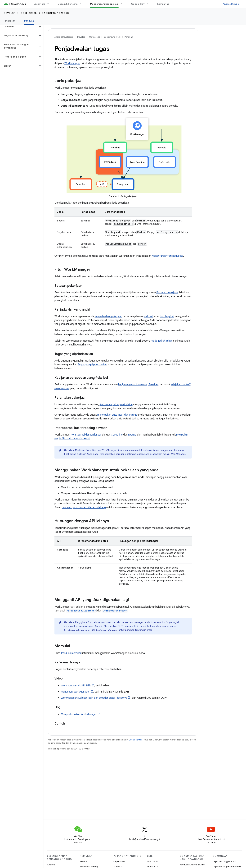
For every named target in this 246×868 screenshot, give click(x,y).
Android (51, 865)
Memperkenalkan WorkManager (79, 714)
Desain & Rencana (68, 4)
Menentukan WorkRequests (168, 256)
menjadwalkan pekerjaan (108, 316)
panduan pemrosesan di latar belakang (84, 507)
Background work (56, 13)
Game (83, 861)
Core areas (29, 13)
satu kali (149, 316)
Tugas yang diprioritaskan (92, 365)
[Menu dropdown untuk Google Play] (149, 4)
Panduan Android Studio (192, 865)
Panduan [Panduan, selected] (29, 21)
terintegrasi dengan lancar (86, 435)
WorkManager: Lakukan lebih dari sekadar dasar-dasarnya (94, 698)
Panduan (129, 37)
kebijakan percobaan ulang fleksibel (138, 385)
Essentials (39, 4)
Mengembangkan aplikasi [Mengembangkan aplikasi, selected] (104, 4)
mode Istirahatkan (161, 341)
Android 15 (152, 861)
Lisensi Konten (136, 740)
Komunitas (163, 4)
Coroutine (117, 435)
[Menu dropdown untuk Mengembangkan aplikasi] (123, 4)
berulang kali (167, 316)
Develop (10, 13)
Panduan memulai (71, 653)
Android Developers (64, 37)
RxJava (132, 435)
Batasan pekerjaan (167, 293)
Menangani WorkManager (75, 692)
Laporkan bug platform (224, 861)
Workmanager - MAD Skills (76, 686)
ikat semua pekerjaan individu (116, 404)
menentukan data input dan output (117, 415)
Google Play (138, 4)
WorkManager (72, 63)
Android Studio (231, 4)
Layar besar (119, 861)
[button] (19, 27)
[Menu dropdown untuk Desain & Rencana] (82, 4)
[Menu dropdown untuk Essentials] (50, 4)
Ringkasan (10, 21)
